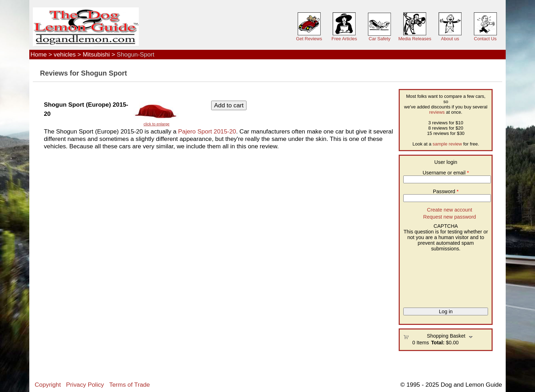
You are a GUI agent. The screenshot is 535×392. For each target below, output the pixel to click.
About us (450, 39)
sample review (447, 144)
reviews (437, 112)
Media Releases (415, 39)
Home (38, 54)
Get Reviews (309, 39)
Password (446, 191)
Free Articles (344, 39)
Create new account (450, 210)
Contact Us (485, 39)
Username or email (446, 173)
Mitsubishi (96, 54)
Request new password (450, 217)
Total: (438, 343)
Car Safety (379, 39)
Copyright (48, 385)
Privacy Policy (85, 385)
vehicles (65, 54)
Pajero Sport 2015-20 (207, 131)
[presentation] (432, 277)
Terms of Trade (129, 385)
